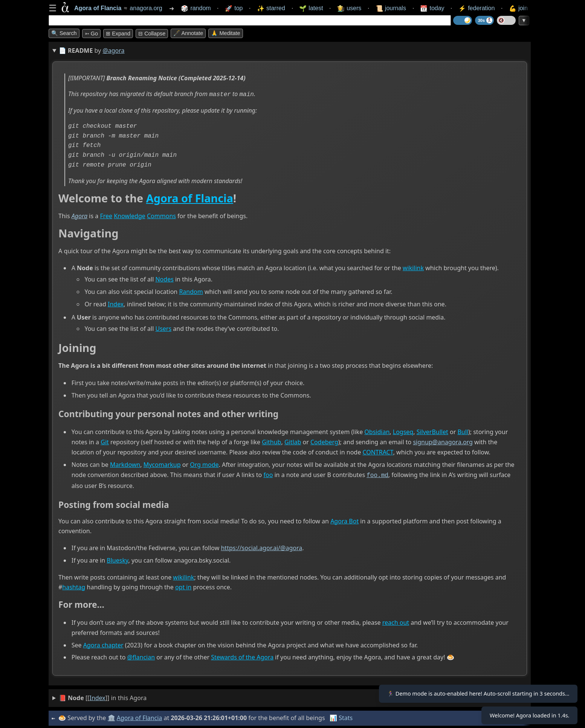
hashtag (74, 586)
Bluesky (117, 559)
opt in (183, 586)
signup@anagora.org (443, 441)
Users (163, 328)
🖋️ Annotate (188, 33)
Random (191, 291)
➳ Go (91, 34)
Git (105, 441)
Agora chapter (103, 644)
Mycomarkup (162, 464)
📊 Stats (342, 716)
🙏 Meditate (225, 33)
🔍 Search (64, 33)
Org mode (204, 464)
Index (116, 303)
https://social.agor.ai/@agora (261, 547)
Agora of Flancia (190, 197)
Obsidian (377, 431)
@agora (113, 50)
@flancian (141, 656)
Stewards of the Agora (242, 656)
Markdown (125, 464)
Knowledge (130, 215)
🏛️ (112, 716)
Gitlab (293, 441)
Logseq (403, 431)
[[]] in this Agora (103, 696)
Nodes (164, 278)
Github (271, 441)
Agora (79, 215)
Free (106, 215)
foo (268, 474)
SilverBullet (432, 431)
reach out (396, 621)
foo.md (377, 474)
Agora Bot (344, 520)
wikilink (413, 268)
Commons (161, 215)
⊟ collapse (152, 34)
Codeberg (324, 441)
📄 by (92, 50)
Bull (463, 431)
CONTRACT (378, 451)
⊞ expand (118, 34)
